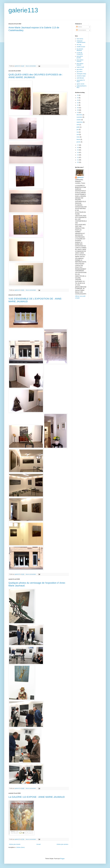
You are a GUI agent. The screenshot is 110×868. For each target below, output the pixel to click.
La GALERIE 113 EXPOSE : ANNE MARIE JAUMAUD (37, 797)
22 (78, 103)
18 (78, 113)
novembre (80, 117)
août (78, 125)
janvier (79, 142)
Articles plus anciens (62, 844)
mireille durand (81, 47)
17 (78, 145)
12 (78, 157)
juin (78, 130)
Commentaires (81, 30)
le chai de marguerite (80, 53)
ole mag (79, 45)
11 (78, 160)
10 (78, 162)
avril (78, 135)
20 (78, 108)
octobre (79, 120)
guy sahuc (80, 69)
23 (78, 100)
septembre (80, 122)
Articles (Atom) (20, 847)
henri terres (80, 39)
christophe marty (81, 74)
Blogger (62, 859)
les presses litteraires (80, 50)
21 (78, 105)
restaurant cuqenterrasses (81, 42)
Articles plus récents (15, 844)
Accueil (39, 844)
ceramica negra (81, 76)
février (79, 139)
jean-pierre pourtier (80, 57)
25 (78, 95)
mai (78, 132)
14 (78, 152)
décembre (80, 115)
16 (78, 148)
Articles (79, 27)
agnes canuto (80, 84)
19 (78, 110)
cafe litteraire (80, 78)
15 (78, 150)
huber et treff (80, 67)
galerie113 (23, 10)
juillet (78, 127)
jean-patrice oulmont (80, 61)
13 (78, 155)
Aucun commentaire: (31, 66)
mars (78, 137)
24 (78, 98)
